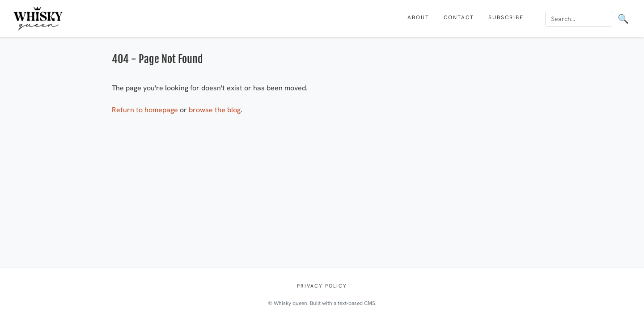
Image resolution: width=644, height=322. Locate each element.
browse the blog (215, 110)
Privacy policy (322, 286)
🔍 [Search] (623, 19)
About (418, 17)
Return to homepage (145, 110)
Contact (459, 17)
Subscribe (506, 17)
